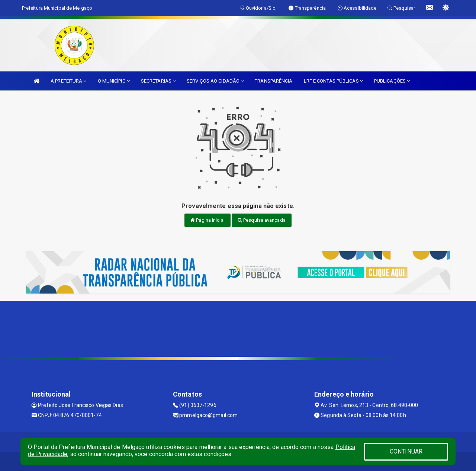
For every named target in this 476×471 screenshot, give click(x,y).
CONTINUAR (406, 451)
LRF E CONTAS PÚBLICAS (333, 81)
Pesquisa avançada (262, 220)
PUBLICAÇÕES (392, 81)
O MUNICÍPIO (114, 81)
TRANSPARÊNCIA (274, 81)
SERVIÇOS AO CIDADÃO (215, 81)
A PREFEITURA (68, 81)
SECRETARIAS (158, 81)
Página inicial (208, 220)
